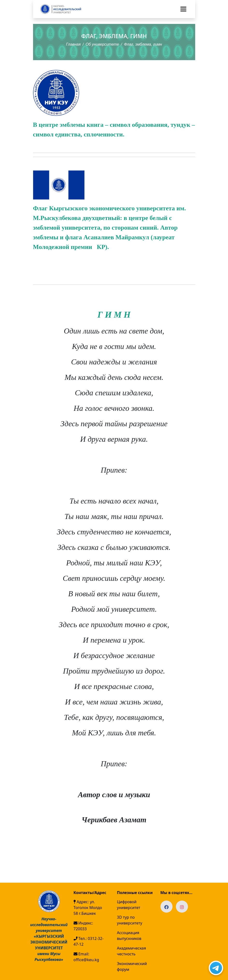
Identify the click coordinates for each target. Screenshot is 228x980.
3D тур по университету (130, 920)
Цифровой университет (129, 905)
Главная (73, 44)
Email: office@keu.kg (86, 957)
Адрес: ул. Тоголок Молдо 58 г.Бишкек (88, 908)
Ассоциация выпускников (129, 936)
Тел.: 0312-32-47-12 (89, 941)
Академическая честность (131, 951)
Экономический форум (132, 966)
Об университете (102, 44)
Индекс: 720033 (83, 926)
